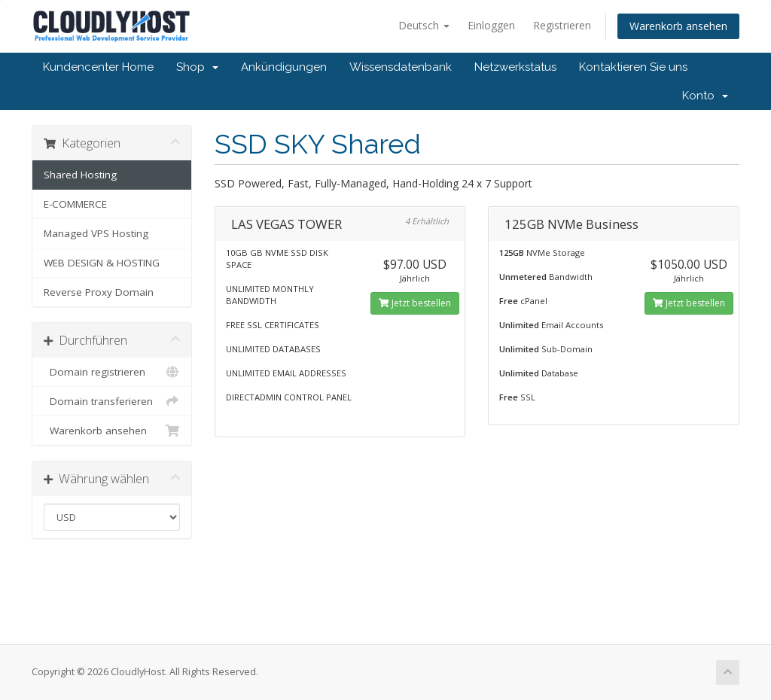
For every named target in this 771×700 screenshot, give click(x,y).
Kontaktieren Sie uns (633, 67)
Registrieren (562, 25)
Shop (197, 67)
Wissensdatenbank (401, 67)
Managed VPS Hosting (96, 233)
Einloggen (491, 25)
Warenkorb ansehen (678, 26)
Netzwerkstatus (515, 67)
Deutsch (424, 25)
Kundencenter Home (98, 67)
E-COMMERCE (75, 204)
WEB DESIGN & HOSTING (102, 263)
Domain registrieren (112, 372)
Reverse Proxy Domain (99, 292)
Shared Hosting (80, 175)
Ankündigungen (284, 67)
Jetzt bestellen (415, 303)
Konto (705, 96)
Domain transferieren (112, 401)
